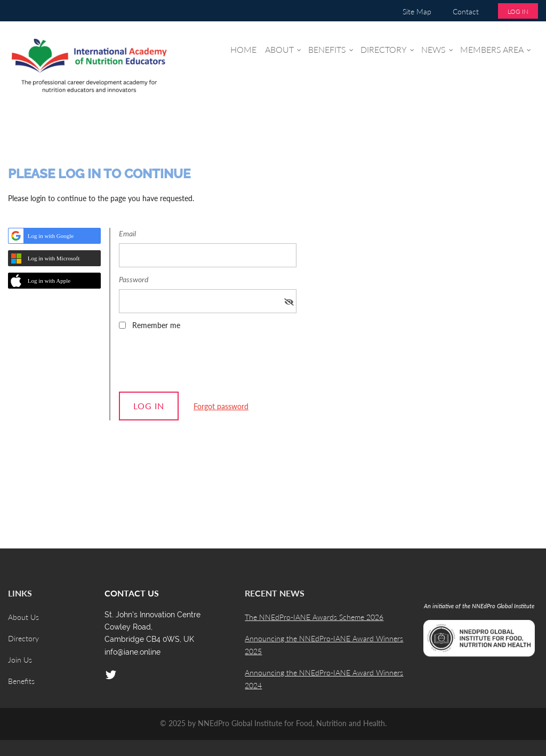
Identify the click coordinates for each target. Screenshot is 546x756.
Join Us (20, 660)
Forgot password (221, 406)
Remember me (156, 325)
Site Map (417, 11)
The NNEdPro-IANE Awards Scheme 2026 (314, 617)
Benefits (21, 681)
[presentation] (200, 364)
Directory (23, 638)
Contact (466, 11)
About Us (23, 617)
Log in (518, 11)
